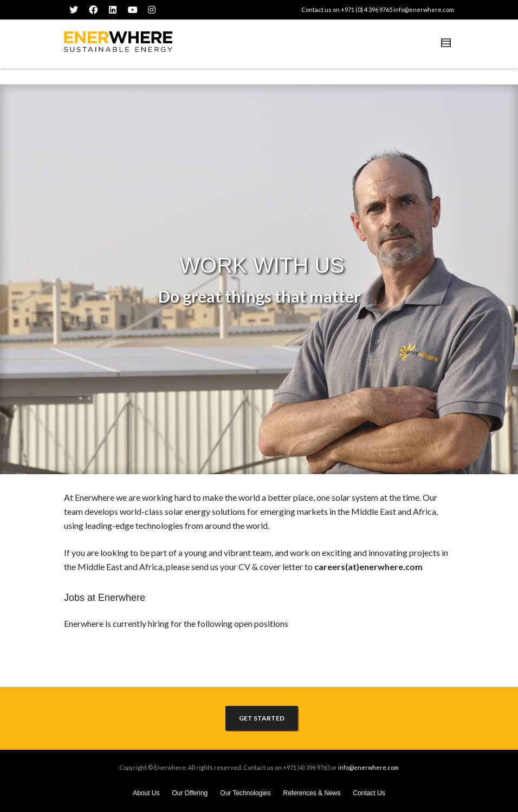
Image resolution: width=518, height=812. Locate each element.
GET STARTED (262, 718)
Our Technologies (245, 793)
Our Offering (190, 793)
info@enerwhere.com (424, 9)
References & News (312, 793)
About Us (146, 793)
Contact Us (369, 793)
